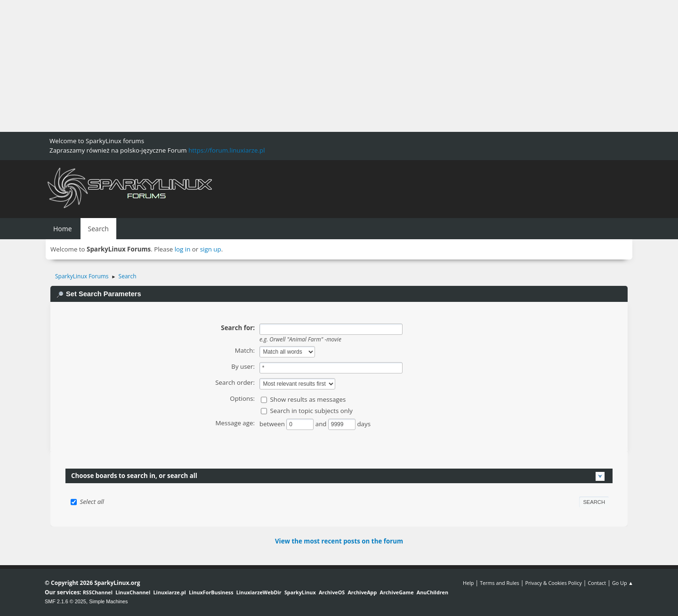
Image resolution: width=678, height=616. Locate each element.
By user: (243, 366)
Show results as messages (308, 399)
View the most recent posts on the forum (339, 541)
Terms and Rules (500, 583)
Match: (245, 350)
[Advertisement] (282, 66)
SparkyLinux (300, 592)
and (322, 424)
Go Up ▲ (623, 583)
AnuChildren (432, 592)
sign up (211, 249)
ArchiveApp (362, 592)
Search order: (235, 382)
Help (468, 583)
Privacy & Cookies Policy (553, 583)
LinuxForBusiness (211, 592)
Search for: (238, 328)
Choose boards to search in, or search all (134, 476)
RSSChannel (98, 592)
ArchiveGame (396, 592)
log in (183, 249)
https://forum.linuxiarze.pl (226, 150)
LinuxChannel (133, 592)
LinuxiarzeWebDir (259, 592)
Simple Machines (108, 601)
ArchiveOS (332, 592)
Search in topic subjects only (311, 411)
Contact (597, 583)
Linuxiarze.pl (170, 592)
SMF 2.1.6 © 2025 (65, 601)
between (273, 424)
